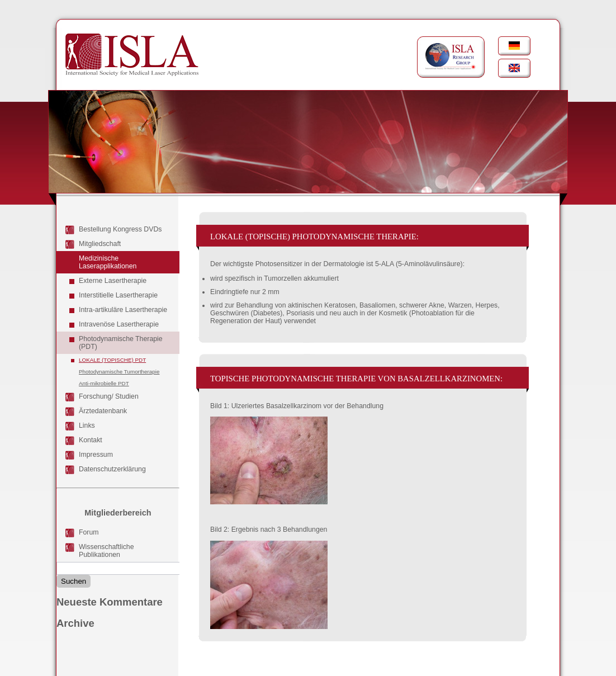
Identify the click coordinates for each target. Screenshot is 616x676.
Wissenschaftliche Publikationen (106, 551)
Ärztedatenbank (103, 411)
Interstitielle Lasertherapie (118, 295)
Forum (89, 532)
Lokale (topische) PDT (112, 360)
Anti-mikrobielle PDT (104, 383)
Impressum (96, 455)
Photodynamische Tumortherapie (119, 372)
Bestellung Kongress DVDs (120, 229)
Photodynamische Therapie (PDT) (121, 343)
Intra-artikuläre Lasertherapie (123, 310)
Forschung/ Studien (109, 396)
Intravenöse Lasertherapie (119, 324)
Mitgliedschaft (100, 244)
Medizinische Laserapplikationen (108, 262)
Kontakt (91, 440)
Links (87, 426)
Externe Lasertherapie (113, 281)
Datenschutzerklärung (112, 469)
